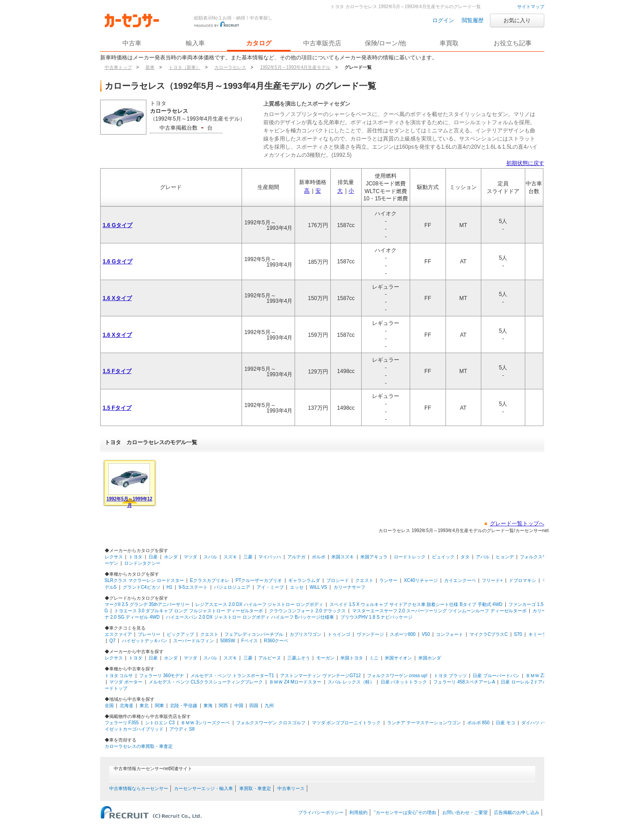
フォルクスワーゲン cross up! (397, 676)
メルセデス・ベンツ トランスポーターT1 (232, 676)
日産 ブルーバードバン (496, 676)
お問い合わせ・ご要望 (465, 812)
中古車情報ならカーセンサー (139, 788)
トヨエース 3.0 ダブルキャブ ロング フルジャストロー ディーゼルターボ (189, 611)
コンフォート (450, 634)
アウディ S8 (182, 729)
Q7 (112, 641)
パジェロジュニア (232, 587)
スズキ (230, 557)
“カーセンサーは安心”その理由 (405, 812)
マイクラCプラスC (489, 634)
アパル (483, 557)
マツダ (190, 557)
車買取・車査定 (255, 788)
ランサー (388, 580)
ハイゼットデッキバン (145, 641)
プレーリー (149, 634)
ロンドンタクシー (142, 563)
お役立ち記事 (513, 43)
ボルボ (319, 557)
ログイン (443, 20)
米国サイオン (398, 658)
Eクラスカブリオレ (210, 580)
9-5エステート (193, 587)
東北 (144, 705)
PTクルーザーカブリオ (259, 580)
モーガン (325, 658)
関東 (160, 705)
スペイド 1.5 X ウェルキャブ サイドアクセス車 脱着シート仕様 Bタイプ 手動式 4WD (416, 604)
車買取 (449, 43)
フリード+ (492, 580)
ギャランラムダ (304, 580)
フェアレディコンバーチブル (254, 634)
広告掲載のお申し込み (517, 812)
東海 (208, 705)
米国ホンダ (430, 658)
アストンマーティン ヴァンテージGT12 (320, 676)
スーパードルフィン (194, 641)
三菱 (248, 557)
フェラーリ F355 (122, 723)
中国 (239, 705)
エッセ (297, 587)
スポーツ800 (403, 634)
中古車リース (291, 788)
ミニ (374, 658)
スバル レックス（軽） (351, 682)
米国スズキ (343, 557)
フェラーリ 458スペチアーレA (464, 682)
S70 (518, 634)
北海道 (126, 705)
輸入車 (195, 43)
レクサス (114, 557)
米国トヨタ (352, 658)
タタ (465, 557)
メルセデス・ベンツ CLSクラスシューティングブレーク (206, 682)
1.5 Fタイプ (117, 371)
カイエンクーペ (460, 580)
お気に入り (517, 20)
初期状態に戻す (525, 163)
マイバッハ (270, 557)
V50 (426, 634)
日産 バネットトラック (404, 682)
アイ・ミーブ (270, 587)
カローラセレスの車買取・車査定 (139, 746)
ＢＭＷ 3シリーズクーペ (205, 723)
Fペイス (249, 641)
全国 (109, 705)
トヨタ (136, 557)
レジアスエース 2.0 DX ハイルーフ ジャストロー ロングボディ (259, 604)
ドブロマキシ (523, 580)
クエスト (364, 580)
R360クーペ (276, 641)
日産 (153, 557)
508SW (228, 641)
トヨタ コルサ (119, 676)
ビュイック (443, 557)
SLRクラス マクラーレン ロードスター (144, 580)
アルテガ (296, 557)
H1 (169, 587)
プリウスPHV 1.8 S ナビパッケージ (376, 617)
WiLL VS (318, 587)
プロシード (338, 580)
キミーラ (537, 634)
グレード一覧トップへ (517, 524)
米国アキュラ (374, 557)
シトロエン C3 (160, 723)
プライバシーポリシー (321, 812)
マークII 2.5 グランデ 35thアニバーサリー (147, 604)
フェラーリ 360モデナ (162, 676)
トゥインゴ (339, 634)
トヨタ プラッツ (450, 676)
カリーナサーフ (349, 587)
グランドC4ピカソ (142, 587)
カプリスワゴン (305, 634)
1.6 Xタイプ (117, 298)
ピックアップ (180, 634)
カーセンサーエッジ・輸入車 (203, 788)
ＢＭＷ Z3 (536, 676)
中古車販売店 (322, 43)
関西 (223, 705)
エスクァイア (118, 634)
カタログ (259, 43)
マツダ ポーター (126, 682)
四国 (254, 705)
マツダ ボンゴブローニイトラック (346, 723)
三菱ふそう (299, 658)
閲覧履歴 (473, 20)
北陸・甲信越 (184, 705)
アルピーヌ (270, 658)
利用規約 (358, 812)
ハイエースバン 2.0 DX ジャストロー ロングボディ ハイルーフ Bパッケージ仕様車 (250, 617)
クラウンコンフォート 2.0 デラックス (307, 611)
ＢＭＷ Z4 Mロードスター (295, 682)
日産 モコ (506, 723)
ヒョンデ (505, 557)
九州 (269, 705)
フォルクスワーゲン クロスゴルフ (271, 723)
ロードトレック (410, 557)
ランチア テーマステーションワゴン (424, 723)
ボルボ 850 (478, 723)
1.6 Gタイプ (118, 225)
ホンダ (171, 557)
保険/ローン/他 (386, 43)
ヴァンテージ (370, 634)
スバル (210, 557)
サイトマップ (531, 7)
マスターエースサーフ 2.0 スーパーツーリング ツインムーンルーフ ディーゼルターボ (439, 611)
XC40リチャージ (421, 580)
